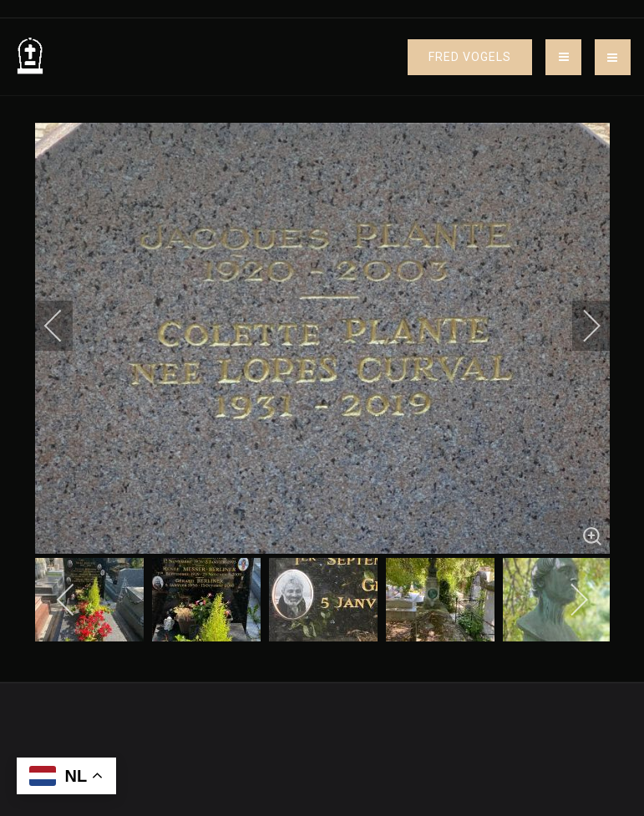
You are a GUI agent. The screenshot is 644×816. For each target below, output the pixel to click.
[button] (613, 57)
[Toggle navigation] (563, 57)
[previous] (64, 326)
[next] (581, 326)
